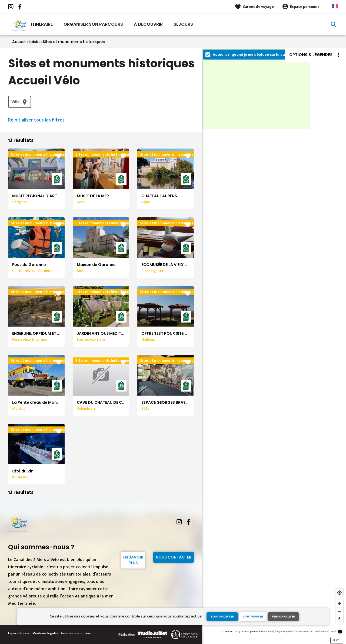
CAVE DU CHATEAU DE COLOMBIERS (110, 402)
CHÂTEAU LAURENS (159, 196)
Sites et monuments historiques (74, 42)
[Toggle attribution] (340, 632)
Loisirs (35, 42)
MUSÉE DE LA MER (93, 196)
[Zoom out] (339, 611)
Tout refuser (253, 617)
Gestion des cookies (76, 633)
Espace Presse (19, 633)
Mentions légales (45, 633)
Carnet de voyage (258, 7)
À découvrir (148, 24)
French (335, 6)
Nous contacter (174, 557)
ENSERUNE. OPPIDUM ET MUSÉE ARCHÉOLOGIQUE (58, 333)
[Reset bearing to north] (339, 619)
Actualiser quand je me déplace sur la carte (251, 55)
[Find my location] (339, 593)
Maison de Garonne (96, 265)
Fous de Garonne (29, 265)
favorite (59, 156)
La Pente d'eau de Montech (39, 402)
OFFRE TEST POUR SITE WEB (167, 333)
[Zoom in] (339, 603)
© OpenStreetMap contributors (310, 632)
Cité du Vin (23, 471)
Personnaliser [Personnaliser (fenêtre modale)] (283, 617)
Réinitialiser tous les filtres (36, 120)
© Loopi (332, 632)
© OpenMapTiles (284, 632)
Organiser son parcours (93, 24)
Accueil (19, 42)
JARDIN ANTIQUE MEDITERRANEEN (108, 333)
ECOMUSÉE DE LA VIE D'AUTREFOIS (173, 265)
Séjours (183, 24)
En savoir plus (133, 560)
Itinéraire (42, 24)
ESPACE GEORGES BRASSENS (168, 402)
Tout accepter (222, 617)
